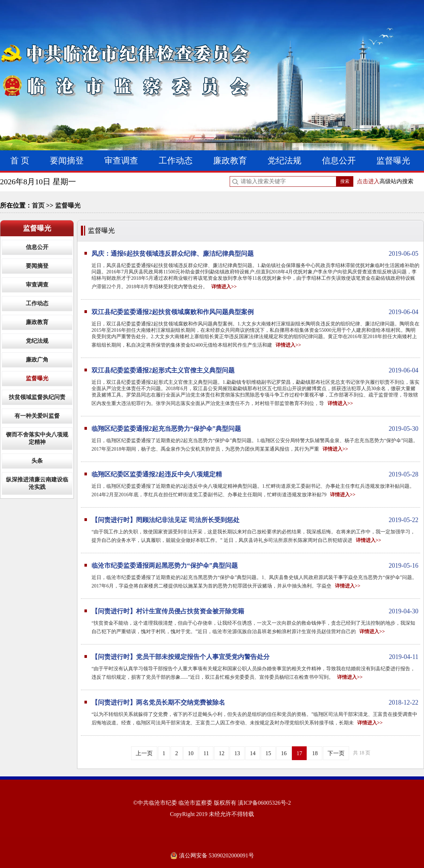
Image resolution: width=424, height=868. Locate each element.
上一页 (144, 753)
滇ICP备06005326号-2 (264, 803)
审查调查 (121, 161)
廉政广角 (37, 360)
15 (268, 753)
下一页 (336, 753)
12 (222, 753)
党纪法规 (284, 161)
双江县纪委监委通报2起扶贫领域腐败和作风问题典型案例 (255, 312)
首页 (38, 206)
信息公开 (339, 161)
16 (284, 753)
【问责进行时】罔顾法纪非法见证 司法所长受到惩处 (255, 520)
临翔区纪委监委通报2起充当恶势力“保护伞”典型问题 (255, 429)
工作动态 (176, 161)
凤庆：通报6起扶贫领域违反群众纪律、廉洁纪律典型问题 (255, 254)
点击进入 (368, 181)
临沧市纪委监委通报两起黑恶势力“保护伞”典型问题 (255, 566)
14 (253, 753)
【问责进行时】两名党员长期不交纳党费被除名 (255, 702)
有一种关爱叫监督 (37, 416)
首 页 (20, 161)
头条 (37, 461)
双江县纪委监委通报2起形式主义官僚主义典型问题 (255, 370)
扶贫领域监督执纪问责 (37, 397)
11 (206, 753)
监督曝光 (393, 161)
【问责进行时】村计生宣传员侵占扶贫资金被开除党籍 (255, 611)
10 (191, 753)
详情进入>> (224, 287)
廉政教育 (230, 161)
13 (237, 753)
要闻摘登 (67, 161)
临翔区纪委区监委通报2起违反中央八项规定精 (255, 474)
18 (315, 753)
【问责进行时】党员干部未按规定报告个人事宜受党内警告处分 (255, 657)
